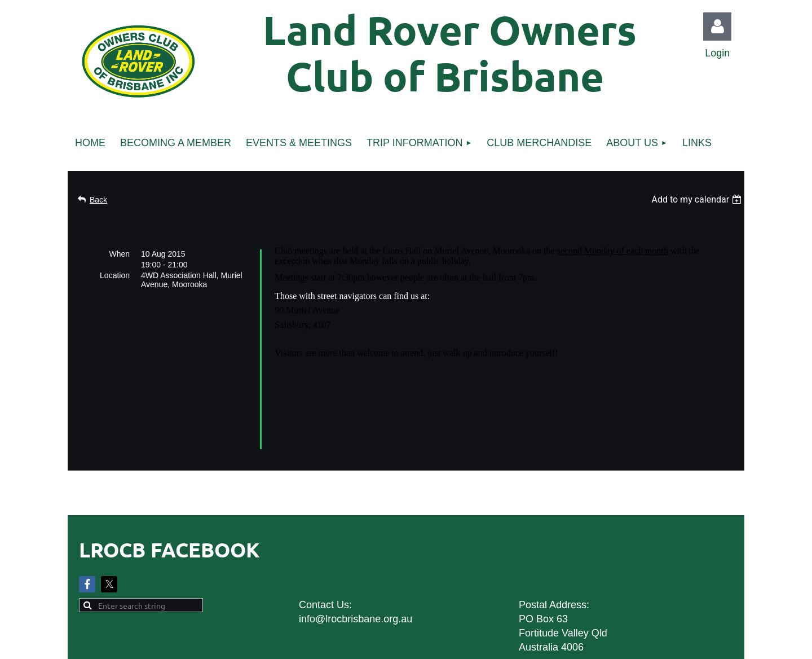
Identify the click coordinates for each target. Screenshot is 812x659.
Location (115, 275)
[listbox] (698, 199)
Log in (717, 27)
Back (98, 200)
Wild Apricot (616, 645)
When (119, 254)
